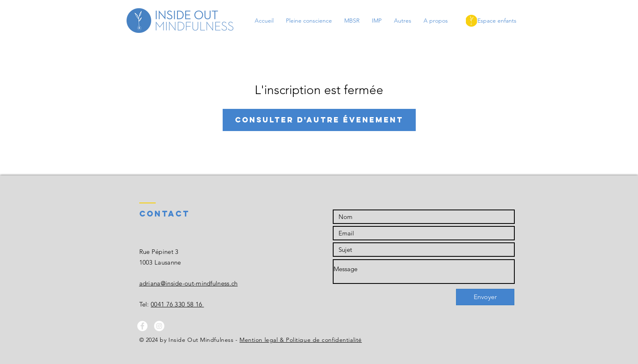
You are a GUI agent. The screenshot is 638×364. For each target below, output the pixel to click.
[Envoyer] (485, 297)
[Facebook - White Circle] (142, 326)
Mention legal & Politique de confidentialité (301, 340)
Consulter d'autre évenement (319, 120)
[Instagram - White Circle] (159, 326)
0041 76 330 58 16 (177, 304)
